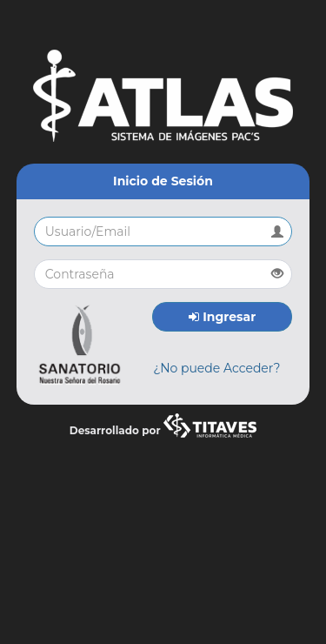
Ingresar (222, 317)
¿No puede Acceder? (216, 368)
